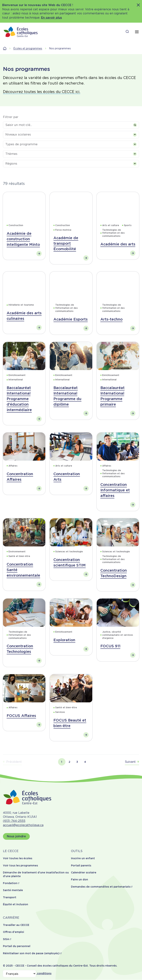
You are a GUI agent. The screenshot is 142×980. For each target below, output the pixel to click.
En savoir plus (51, 18)
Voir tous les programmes (20, 865)
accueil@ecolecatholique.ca (23, 825)
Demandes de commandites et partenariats (101, 887)
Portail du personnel (17, 946)
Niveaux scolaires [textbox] (18, 134)
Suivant (132, 762)
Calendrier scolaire (84, 872)
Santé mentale (13, 890)
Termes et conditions (37, 973)
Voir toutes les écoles (18, 858)
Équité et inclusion (16, 904)
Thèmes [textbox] (11, 154)
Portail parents (81, 865)
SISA (6, 939)
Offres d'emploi (13, 932)
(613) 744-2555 (14, 821)
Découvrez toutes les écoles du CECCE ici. (42, 92)
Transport (10, 897)
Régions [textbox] (11, 164)
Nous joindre (16, 836)
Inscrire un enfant (83, 858)
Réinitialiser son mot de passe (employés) (31, 953)
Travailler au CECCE (16, 925)
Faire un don (80, 879)
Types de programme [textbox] (21, 144)
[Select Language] (19, 974)
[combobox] (71, 135)
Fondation (10, 883)
